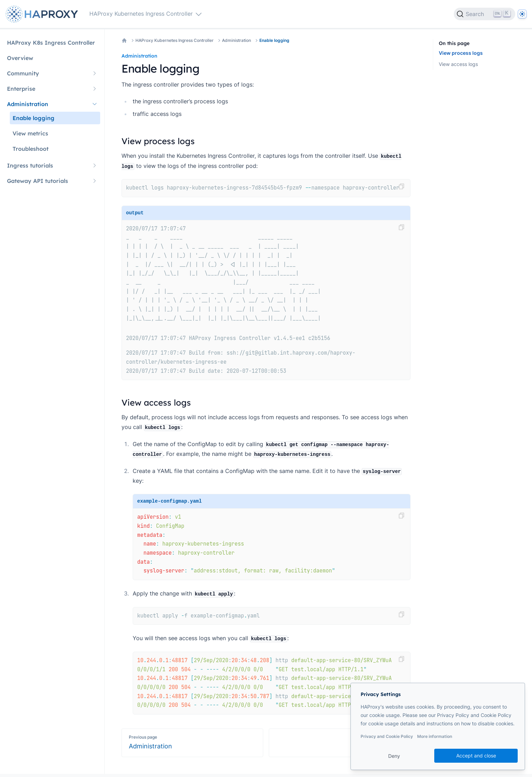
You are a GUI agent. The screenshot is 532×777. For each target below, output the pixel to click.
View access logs (458, 64)
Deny (394, 756)
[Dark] (522, 14)
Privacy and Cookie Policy (387, 736)
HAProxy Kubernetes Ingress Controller (175, 40)
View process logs (461, 53)
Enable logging (274, 40)
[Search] (485, 14)
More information (435, 736)
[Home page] (43, 14)
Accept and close (476, 756)
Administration (237, 40)
